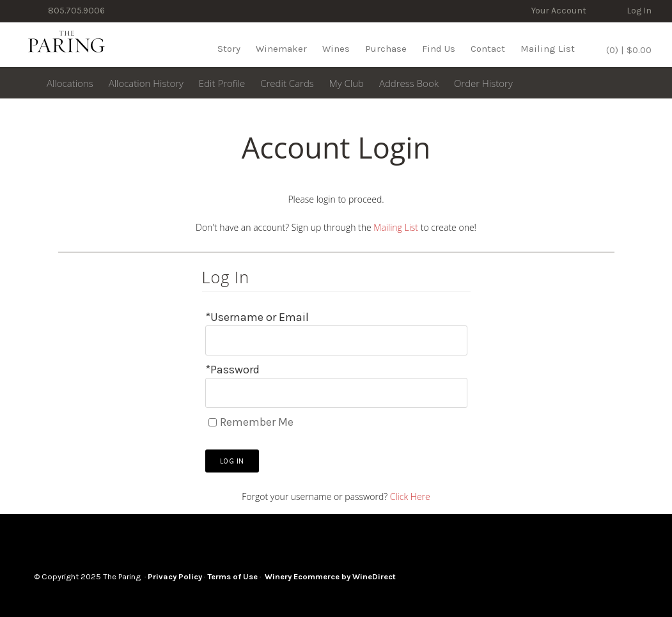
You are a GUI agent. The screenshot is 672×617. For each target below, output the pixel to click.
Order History (483, 83)
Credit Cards (287, 83)
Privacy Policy (175, 576)
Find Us (439, 49)
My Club (347, 83)
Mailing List (548, 49)
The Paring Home (66, 45)
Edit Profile (222, 83)
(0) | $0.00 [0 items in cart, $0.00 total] (628, 50)
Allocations (70, 83)
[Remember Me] (213, 422)
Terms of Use (232, 576)
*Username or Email (257, 317)
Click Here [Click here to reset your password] (410, 496)
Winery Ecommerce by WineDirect (330, 576)
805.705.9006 (75, 11)
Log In (639, 11)
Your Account (559, 11)
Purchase (386, 49)
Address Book (409, 83)
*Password (232, 370)
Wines (336, 49)
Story (229, 49)
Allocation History (146, 83)
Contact (488, 49)
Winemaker (281, 49)
